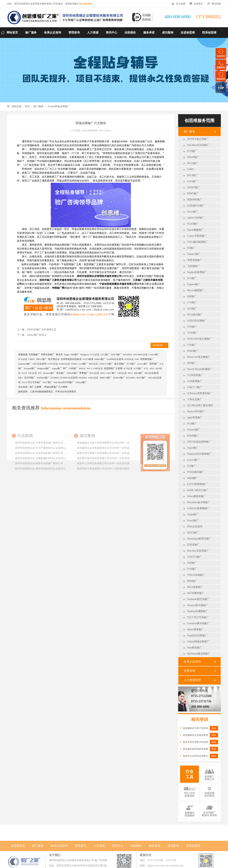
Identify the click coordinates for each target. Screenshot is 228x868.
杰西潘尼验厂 (147, 359)
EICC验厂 (112, 373)
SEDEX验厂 (194, 187)
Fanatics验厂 (194, 254)
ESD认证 (129, 359)
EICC (130, 373)
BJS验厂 (192, 363)
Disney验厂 (81, 382)
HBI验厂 (192, 296)
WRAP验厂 (193, 157)
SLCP (24, 373)
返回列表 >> (159, 345)
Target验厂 (193, 514)
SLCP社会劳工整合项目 (200, 405)
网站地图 (216, 4)
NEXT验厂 (193, 533)
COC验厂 (192, 181)
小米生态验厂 (195, 399)
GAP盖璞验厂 (195, 381)
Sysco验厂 (193, 212)
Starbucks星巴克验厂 (198, 599)
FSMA (74, 364)
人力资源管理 (192, 680)
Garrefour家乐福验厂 (198, 623)
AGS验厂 (192, 309)
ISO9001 (83, 378)
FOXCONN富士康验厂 (199, 339)
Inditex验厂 (100, 359)
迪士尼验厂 (120, 364)
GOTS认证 (53, 364)
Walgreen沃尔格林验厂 (199, 454)
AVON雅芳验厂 (196, 593)
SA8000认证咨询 (115, 359)
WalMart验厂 (43, 378)
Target (67, 354)
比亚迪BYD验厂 (196, 206)
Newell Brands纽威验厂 (200, 369)
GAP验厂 (83, 364)
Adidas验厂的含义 (37, 335)
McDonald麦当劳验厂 (199, 654)
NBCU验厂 (41, 359)
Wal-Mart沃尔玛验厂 (198, 145)
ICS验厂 (192, 466)
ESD (137, 359)
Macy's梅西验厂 (196, 290)
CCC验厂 (105, 354)
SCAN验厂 (193, 224)
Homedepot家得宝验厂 (199, 539)
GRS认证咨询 (39, 364)
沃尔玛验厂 (30, 378)
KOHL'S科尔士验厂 (198, 490)
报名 (214, 728)
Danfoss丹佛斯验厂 (198, 611)
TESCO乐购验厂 (196, 575)
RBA (21, 378)
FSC (40, 373)
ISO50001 (127, 354)
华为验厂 (61, 373)
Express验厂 (194, 284)
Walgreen (85, 354)
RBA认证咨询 (195, 527)
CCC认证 (95, 354)
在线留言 (198, 4)
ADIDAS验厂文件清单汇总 (42, 330)
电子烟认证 (54, 359)
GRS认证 (122, 373)
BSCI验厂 (192, 175)
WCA (89, 368)
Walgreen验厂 (44, 368)
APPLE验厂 (72, 373)
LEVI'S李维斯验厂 (197, 484)
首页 (27, 106)
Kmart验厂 (193, 520)
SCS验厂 (192, 278)
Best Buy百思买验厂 (198, 551)
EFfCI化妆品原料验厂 (199, 442)
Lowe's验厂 (193, 460)
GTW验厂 (193, 333)
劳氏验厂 (154, 364)
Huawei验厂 (49, 373)
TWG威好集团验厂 (198, 242)
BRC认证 (93, 364)
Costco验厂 (154, 354)
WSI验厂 (192, 327)
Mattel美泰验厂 (195, 629)
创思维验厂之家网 (113, 368)
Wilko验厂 (193, 351)
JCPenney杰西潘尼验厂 (200, 393)
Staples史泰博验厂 (197, 272)
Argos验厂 (193, 448)
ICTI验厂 (192, 151)
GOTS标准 (88, 359)
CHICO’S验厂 (195, 387)
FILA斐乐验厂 (195, 315)
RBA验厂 (139, 373)
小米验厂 (73, 368)
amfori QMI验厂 (196, 218)
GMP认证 (98, 368)
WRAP (82, 368)
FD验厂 (191, 248)
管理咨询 (189, 671)
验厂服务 (38, 106)
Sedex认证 (93, 378)
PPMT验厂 (193, 193)
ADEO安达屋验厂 (197, 321)
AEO (152, 368)
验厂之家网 (36, 387)
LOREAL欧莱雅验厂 (198, 508)
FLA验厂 (192, 424)
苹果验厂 (84, 373)
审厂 (65, 368)
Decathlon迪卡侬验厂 (199, 502)
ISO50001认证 (140, 354)
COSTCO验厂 (195, 557)
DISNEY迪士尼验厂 (198, 139)
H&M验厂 (193, 478)
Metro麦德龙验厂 (196, 496)
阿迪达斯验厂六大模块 (56, 387)
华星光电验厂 (195, 260)
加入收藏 (181, 4)
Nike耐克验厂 (195, 648)
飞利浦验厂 (193, 266)
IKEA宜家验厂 (195, 587)
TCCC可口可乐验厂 (198, 617)
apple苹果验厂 (195, 418)
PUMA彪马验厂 (196, 472)
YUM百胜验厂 (195, 375)
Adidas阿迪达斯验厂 (59, 106)
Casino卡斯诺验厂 (197, 236)
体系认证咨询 (192, 662)
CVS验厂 (192, 302)
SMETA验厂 (106, 378)
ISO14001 (131, 378)
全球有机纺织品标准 (71, 359)
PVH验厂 (192, 569)
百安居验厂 (193, 545)
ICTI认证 (128, 368)
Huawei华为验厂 (196, 411)
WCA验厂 (193, 163)
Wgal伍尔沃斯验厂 (197, 636)
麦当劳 (59, 354)
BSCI (103, 373)
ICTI (146, 368)
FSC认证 (33, 373)
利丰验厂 (192, 581)
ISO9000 (55, 378)
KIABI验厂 (193, 436)
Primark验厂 (194, 430)
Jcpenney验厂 (25, 364)
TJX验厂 (192, 345)
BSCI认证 (94, 373)
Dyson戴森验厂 (195, 230)
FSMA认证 (65, 364)
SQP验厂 (192, 563)
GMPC (191, 169)
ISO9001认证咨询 (69, 378)
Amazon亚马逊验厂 (198, 605)
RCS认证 (23, 359)
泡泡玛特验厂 (195, 200)
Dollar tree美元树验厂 (199, 357)
